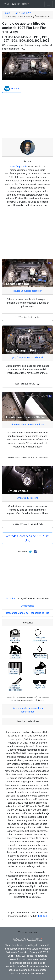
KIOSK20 (43, 916)
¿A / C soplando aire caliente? (27, 357)
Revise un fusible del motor (27, 291)
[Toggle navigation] (49, 4)
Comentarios (28, 606)
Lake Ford (11, 599)
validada (12, 89)
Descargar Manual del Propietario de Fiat (27, 613)
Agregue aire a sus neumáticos (28, 424)
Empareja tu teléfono (28, 498)
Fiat (16, 13)
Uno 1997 (26, 13)
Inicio (7, 13)
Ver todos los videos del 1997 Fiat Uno (27, 538)
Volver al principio (27, 932)
